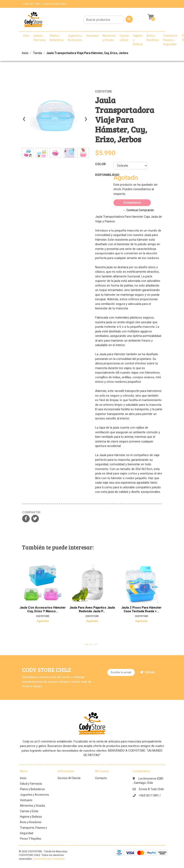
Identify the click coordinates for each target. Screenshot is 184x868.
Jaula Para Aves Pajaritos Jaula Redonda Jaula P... (92, 609)
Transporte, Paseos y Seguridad (170, 40)
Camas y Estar (124, 38)
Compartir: (32, 512)
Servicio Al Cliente (69, 778)
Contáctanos (132, 203)
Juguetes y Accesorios (75, 38)
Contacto (101, 778)
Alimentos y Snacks (109, 38)
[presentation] (24, 121)
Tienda (37, 53)
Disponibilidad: (103, 175)
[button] (87, 644)
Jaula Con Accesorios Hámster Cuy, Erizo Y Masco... (43, 609)
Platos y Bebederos (57, 38)
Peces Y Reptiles (31, 839)
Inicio (26, 36)
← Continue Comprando (138, 210)
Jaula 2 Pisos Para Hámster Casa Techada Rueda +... (142, 609)
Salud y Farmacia (40, 38)
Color (100, 164)
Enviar (147, 672)
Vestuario (92, 36)
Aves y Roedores (153, 38)
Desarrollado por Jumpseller (49, 859)
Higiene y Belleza (138, 40)
